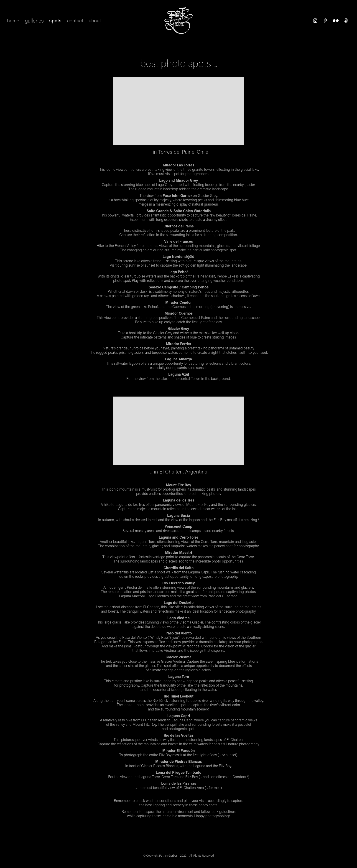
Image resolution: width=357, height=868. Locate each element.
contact (75, 20)
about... (96, 20)
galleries (34, 20)
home (13, 20)
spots (55, 20)
